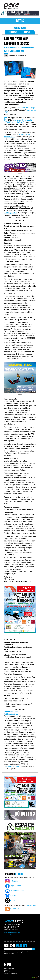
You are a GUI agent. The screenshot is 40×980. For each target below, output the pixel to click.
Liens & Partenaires (9, 969)
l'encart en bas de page (26, 108)
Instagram (12, 881)
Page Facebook (14, 886)
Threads (11, 900)
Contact (6, 967)
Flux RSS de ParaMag (14, 909)
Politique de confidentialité (11, 973)
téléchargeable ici (11, 213)
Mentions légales (8, 972)
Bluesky (11, 896)
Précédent (13, 32)
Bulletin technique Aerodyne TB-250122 (17, 41)
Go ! (34, 949)
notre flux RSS (31, 905)
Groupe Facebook (15, 891)
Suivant (27, 32)
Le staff (6, 970)
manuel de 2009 (13, 766)
